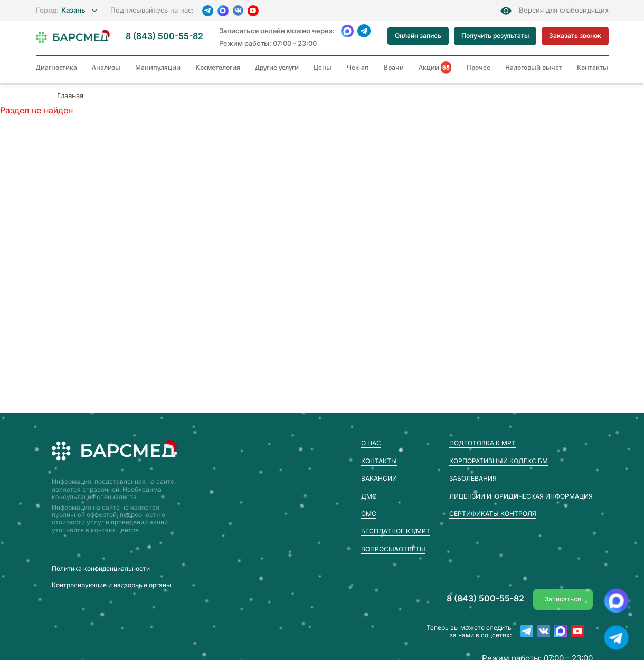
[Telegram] (208, 11)
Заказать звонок (575, 36)
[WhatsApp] (348, 31)
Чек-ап (358, 67)
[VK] (238, 11)
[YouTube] (253, 11)
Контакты (593, 67)
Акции (435, 68)
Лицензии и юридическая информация (521, 496)
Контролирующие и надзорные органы (111, 585)
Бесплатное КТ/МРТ (396, 531)
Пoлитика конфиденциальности (101, 569)
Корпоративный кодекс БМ (499, 461)
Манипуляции (158, 67)
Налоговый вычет (534, 67)
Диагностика (56, 67)
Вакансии (379, 478)
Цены (323, 67)
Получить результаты (495, 36)
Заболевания (473, 478)
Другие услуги (277, 67)
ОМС (369, 514)
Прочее (479, 67)
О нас (371, 443)
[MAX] (223, 11)
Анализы (106, 67)
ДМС (369, 496)
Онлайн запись (418, 36)
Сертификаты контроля (493, 514)
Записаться (563, 599)
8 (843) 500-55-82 (164, 36)
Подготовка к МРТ (482, 443)
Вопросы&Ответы (393, 549)
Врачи (394, 67)
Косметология (218, 67)
